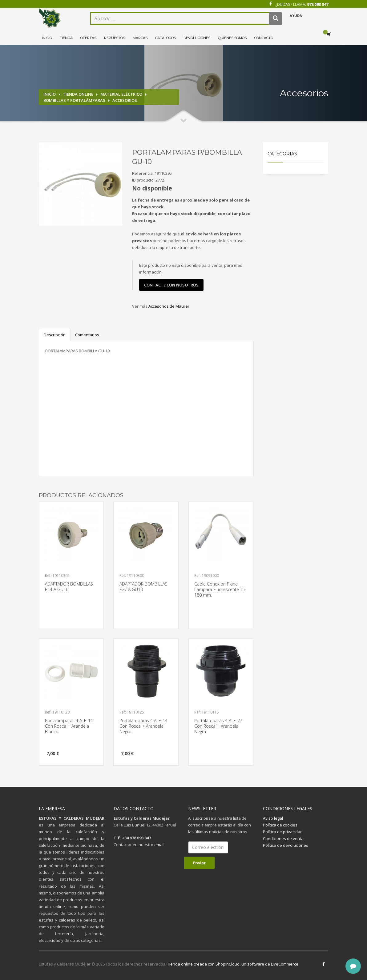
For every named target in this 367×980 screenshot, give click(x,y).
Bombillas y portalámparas (74, 100)
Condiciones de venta (283, 838)
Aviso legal (273, 818)
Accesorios (125, 100)
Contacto (264, 38)
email (159, 845)
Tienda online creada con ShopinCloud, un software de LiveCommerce (233, 964)
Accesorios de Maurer (169, 306)
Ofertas (88, 38)
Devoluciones (197, 38)
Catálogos (165, 38)
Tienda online (78, 94)
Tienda (66, 38)
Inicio (47, 38)
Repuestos (115, 38)
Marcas (140, 38)
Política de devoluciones (286, 845)
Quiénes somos (232, 38)
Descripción (55, 335)
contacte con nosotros (171, 285)
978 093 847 (318, 4)
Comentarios (87, 335)
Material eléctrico (121, 94)
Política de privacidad (283, 832)
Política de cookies (280, 825)
